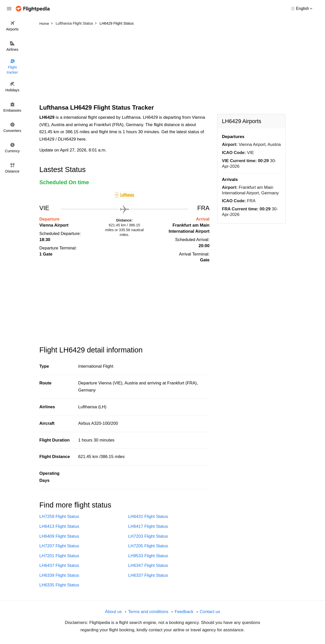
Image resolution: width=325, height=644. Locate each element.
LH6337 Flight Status (148, 575)
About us (113, 612)
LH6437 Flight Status (59, 565)
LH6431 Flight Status (148, 516)
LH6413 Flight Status (59, 526)
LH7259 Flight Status (59, 516)
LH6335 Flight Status (59, 585)
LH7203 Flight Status (148, 536)
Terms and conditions (148, 612)
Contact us (210, 612)
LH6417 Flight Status (148, 526)
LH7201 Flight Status (59, 556)
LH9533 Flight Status (148, 556)
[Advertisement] (162, 66)
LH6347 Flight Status (148, 565)
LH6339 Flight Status (59, 575)
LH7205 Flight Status (148, 546)
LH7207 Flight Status (59, 546)
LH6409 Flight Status (59, 536)
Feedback (184, 612)
